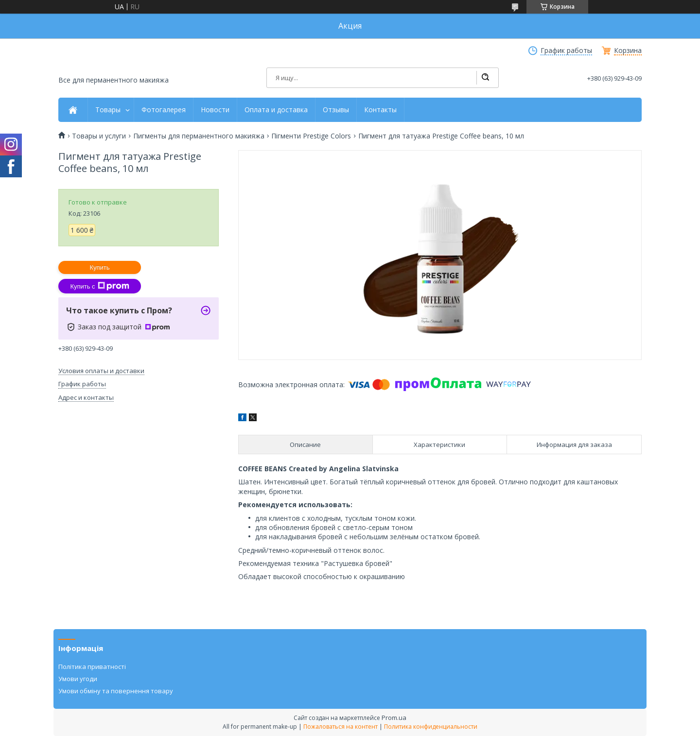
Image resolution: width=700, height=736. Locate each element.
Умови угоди (78, 679)
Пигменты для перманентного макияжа (199, 136)
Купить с (99, 286)
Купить (99, 267)
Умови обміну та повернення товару (116, 691)
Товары (108, 110)
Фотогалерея (164, 110)
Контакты (380, 110)
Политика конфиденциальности (431, 727)
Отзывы (336, 110)
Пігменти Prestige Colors (311, 136)
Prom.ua (394, 718)
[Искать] (485, 78)
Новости (215, 110)
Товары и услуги (99, 136)
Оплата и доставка (276, 110)
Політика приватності (92, 667)
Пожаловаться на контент (341, 727)
